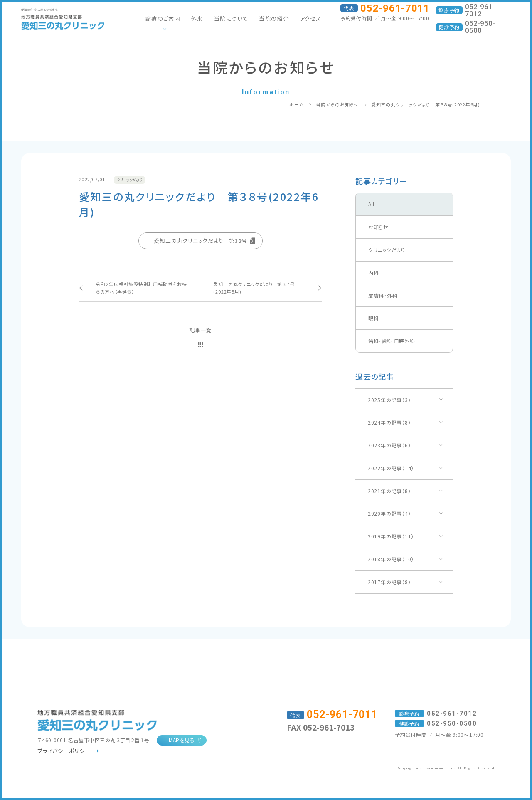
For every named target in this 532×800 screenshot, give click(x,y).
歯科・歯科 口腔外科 (392, 341)
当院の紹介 (274, 19)
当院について (231, 19)
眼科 (374, 318)
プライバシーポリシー (64, 751)
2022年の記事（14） (391, 468)
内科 (374, 273)
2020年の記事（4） (389, 513)
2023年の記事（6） (389, 445)
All (371, 204)
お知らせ (378, 227)
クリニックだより (387, 250)
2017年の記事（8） (389, 582)
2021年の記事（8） (389, 491)
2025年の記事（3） (389, 400)
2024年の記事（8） (389, 422)
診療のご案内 (163, 19)
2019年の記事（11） (391, 536)
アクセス (310, 19)
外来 (197, 19)
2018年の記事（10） (391, 559)
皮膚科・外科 (383, 295)
